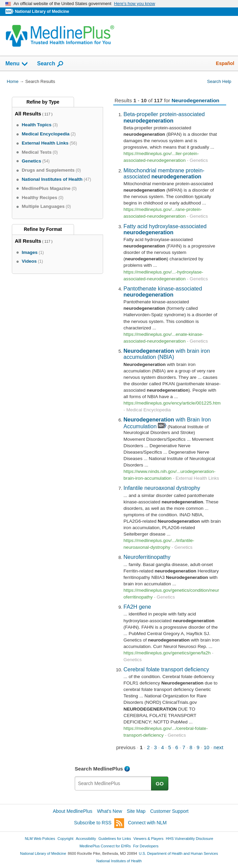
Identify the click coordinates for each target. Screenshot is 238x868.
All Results (28, 114)
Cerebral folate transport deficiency (166, 669)
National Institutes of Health (119, 861)
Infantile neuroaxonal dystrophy (162, 488)
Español (225, 63)
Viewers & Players (149, 839)
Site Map (136, 811)
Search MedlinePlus (99, 769)
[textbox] (113, 783)
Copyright (65, 839)
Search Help (219, 81)
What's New (110, 811)
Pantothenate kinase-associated (163, 291)
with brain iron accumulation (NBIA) (167, 354)
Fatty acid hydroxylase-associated (165, 229)
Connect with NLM (147, 823)
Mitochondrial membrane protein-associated (164, 173)
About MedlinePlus (73, 811)
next (219, 747)
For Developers (146, 846)
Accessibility (86, 839)
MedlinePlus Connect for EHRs (105, 846)
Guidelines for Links (115, 839)
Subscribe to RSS (99, 823)
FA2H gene (137, 607)
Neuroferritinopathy (147, 557)
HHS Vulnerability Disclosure (190, 839)
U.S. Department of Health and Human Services (178, 853)
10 (206, 747)
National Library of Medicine (42, 12)
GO (160, 784)
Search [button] (51, 64)
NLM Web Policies (40, 839)
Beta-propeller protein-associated (164, 117)
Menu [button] (17, 64)
